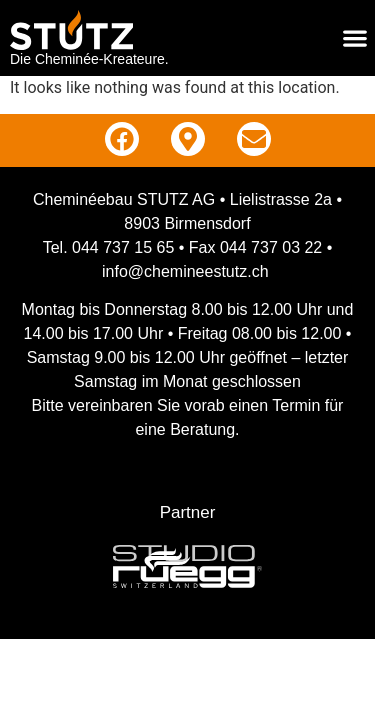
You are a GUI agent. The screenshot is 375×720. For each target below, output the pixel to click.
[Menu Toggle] (355, 38)
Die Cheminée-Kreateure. (89, 59)
